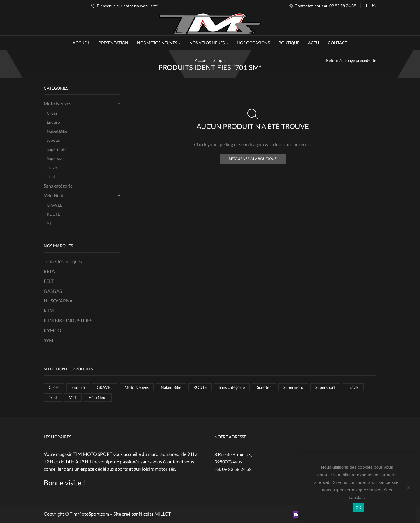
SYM (49, 340)
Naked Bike (57, 131)
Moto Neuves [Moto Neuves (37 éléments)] (137, 387)
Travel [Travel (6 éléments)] (353, 387)
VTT (50, 223)
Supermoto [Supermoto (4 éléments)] (293, 387)
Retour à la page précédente (351, 60)
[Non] (408, 488)
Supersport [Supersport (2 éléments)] (325, 387)
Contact (338, 43)
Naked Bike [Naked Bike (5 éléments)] (171, 387)
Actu (314, 43)
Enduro (53, 122)
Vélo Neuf (54, 195)
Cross (52, 113)
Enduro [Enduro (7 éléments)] (78, 387)
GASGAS (53, 291)
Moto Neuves (57, 103)
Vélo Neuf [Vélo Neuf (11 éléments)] (98, 397)
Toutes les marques (63, 261)
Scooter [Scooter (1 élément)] (264, 387)
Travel (52, 167)
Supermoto (57, 149)
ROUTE (53, 214)
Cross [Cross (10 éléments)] (54, 387)
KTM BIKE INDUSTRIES (68, 320)
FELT (49, 281)
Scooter (54, 140)
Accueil (81, 43)
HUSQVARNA (58, 301)
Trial (51, 176)
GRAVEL (54, 205)
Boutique (289, 43)
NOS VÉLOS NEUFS (209, 43)
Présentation (113, 43)
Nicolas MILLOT (155, 514)
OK (358, 508)
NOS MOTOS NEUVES (159, 43)
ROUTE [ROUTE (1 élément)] (200, 387)
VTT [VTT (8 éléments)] (73, 397)
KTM (49, 311)
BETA (49, 271)
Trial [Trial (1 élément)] (53, 397)
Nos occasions (253, 43)
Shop (218, 60)
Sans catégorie (58, 186)
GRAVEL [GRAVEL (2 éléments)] (105, 387)
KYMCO (52, 330)
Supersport (57, 158)
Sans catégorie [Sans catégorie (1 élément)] (232, 387)
